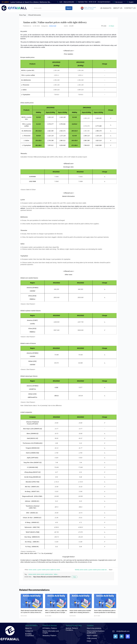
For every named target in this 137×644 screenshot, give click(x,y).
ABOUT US (118, 8)
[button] (120, 2)
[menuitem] (132, 2)
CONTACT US (130, 8)
